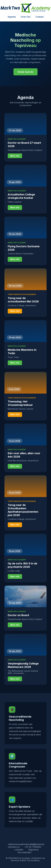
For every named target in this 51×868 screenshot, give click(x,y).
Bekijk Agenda (26, 72)
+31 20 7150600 (33, 847)
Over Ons (26, 17)
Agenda (12, 17)
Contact (40, 17)
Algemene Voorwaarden (28, 851)
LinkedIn (19, 850)
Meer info (15, 156)
